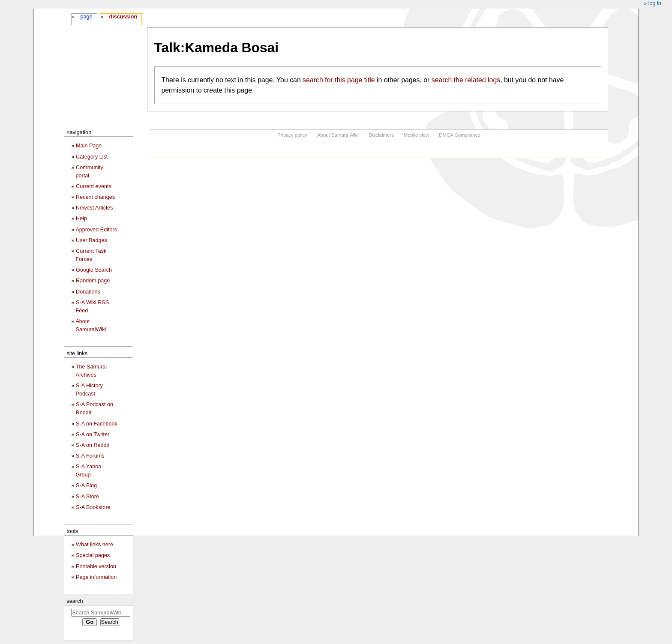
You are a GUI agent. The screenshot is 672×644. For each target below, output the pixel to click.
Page (86, 17)
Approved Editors (96, 230)
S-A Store (87, 497)
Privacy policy (292, 135)
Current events (94, 186)
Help (81, 219)
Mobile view (417, 135)
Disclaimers (381, 135)
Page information (96, 577)
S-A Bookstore (93, 507)
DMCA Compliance (459, 135)
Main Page (89, 146)
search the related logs (466, 80)
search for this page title (339, 80)
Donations (88, 292)
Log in (655, 3)
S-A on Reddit (93, 445)
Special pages (93, 555)
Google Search (94, 270)
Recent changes (95, 197)
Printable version (96, 566)
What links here (94, 545)
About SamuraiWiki (338, 135)
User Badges (91, 240)
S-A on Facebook (97, 424)
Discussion (123, 17)
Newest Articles (94, 208)
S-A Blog (86, 485)
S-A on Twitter (93, 434)
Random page (93, 281)
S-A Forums (90, 456)
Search (75, 601)
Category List (92, 157)
